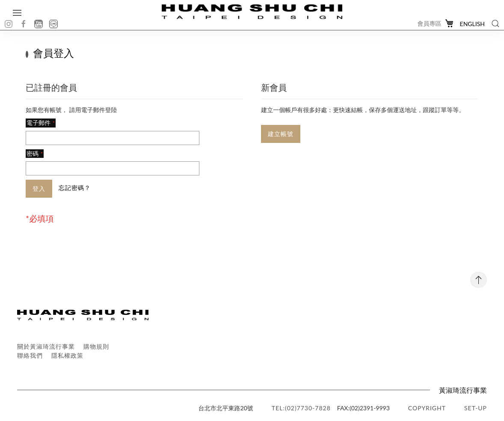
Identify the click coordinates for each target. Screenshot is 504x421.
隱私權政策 (67, 355)
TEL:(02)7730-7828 (301, 408)
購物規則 (96, 346)
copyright (427, 408)
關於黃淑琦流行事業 (46, 346)
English (472, 24)
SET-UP (476, 408)
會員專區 (430, 23)
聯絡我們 (30, 355)
